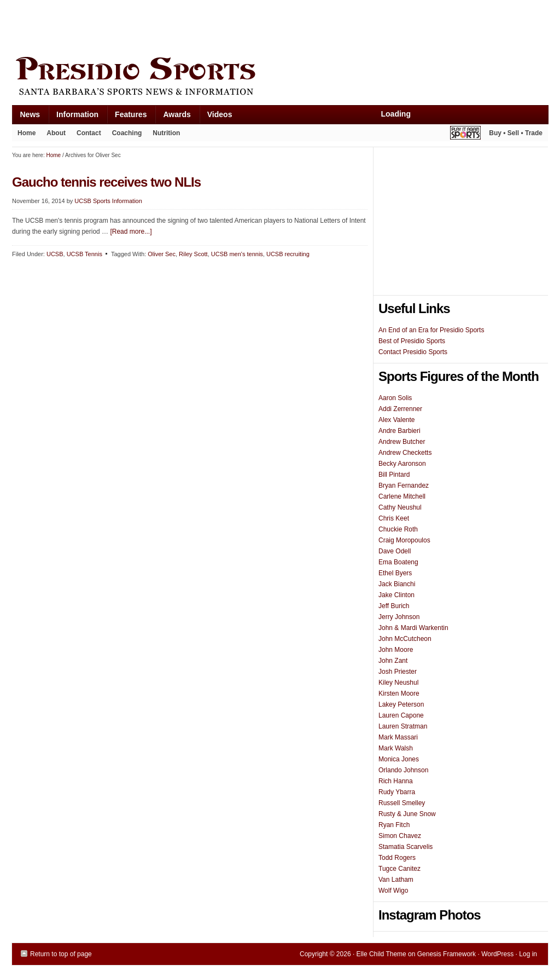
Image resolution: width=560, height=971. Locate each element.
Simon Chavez (400, 836)
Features (127, 117)
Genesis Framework (447, 954)
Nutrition (166, 133)
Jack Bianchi (397, 584)
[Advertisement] (211, 26)
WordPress (497, 954)
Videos (220, 114)
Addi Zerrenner (400, 409)
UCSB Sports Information (108, 201)
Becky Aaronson (402, 464)
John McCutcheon (405, 639)
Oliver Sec (162, 254)
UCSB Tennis (84, 254)
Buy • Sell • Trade (516, 133)
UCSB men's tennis (237, 254)
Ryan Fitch (394, 825)
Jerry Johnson (399, 617)
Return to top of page (61, 954)
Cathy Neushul (400, 507)
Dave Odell (395, 551)
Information (73, 117)
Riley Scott (193, 254)
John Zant (393, 661)
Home (27, 133)
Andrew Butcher (402, 442)
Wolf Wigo (393, 891)
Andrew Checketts (405, 453)
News (26, 117)
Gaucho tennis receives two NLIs (106, 182)
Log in (528, 954)
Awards (173, 117)
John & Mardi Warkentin (413, 628)
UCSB (55, 254)
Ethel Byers (395, 573)
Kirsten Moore (399, 693)
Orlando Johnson (403, 770)
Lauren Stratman (403, 726)
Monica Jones (399, 759)
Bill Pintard (394, 475)
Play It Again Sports (465, 134)
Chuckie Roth (398, 529)
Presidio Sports (280, 78)
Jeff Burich (394, 606)
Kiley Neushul (398, 683)
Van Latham (396, 880)
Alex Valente (397, 420)
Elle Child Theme (381, 954)
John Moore (396, 650)
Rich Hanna (396, 781)
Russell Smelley (402, 803)
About (53, 135)
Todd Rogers (397, 858)
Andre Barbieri (399, 431)
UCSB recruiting (288, 254)
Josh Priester (398, 672)
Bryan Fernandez (404, 486)
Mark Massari (398, 737)
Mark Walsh (396, 748)
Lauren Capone (401, 715)
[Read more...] (131, 232)
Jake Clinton (396, 595)
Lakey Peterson (401, 704)
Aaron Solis (395, 398)
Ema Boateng (398, 562)
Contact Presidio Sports (413, 352)
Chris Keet (394, 518)
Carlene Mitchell (402, 496)
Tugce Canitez (399, 869)
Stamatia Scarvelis (406, 847)
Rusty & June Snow (407, 814)
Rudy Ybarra (397, 792)
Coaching (127, 133)
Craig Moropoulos (404, 540)
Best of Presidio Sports (412, 341)
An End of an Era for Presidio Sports (431, 330)
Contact (89, 133)
